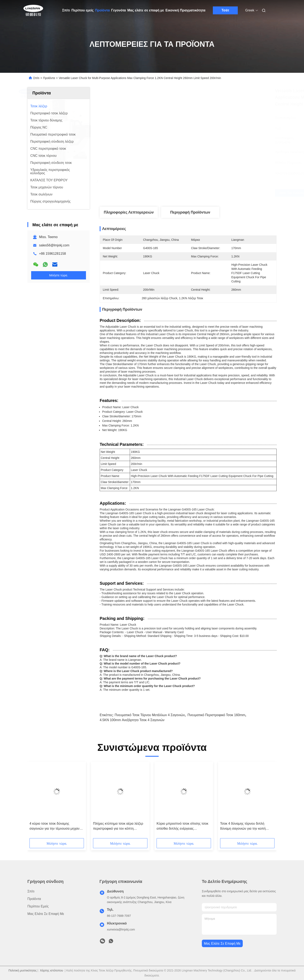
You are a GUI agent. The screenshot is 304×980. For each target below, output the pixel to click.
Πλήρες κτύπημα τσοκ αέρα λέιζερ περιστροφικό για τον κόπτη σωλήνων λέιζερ (118, 826)
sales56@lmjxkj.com (54, 245)
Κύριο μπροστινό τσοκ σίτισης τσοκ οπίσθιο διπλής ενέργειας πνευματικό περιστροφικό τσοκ (182, 826)
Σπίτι (66, 10)
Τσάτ (225, 10)
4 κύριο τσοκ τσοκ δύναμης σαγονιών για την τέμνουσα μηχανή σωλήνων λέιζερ (55, 826)
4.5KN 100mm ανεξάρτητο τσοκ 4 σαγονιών (132, 720)
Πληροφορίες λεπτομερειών (129, 212)
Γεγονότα (119, 10)
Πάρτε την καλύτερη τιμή (215, 193)
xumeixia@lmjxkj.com (121, 929)
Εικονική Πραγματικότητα (185, 10)
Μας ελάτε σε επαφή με (146, 10)
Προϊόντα (102, 10)
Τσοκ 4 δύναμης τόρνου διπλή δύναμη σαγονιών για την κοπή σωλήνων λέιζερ (243, 826)
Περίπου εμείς (83, 10)
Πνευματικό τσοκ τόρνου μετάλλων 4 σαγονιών (150, 715)
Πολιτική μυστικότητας (23, 970)
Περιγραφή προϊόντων (190, 212)
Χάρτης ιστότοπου (51, 970)
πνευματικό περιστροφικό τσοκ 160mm (216, 715)
